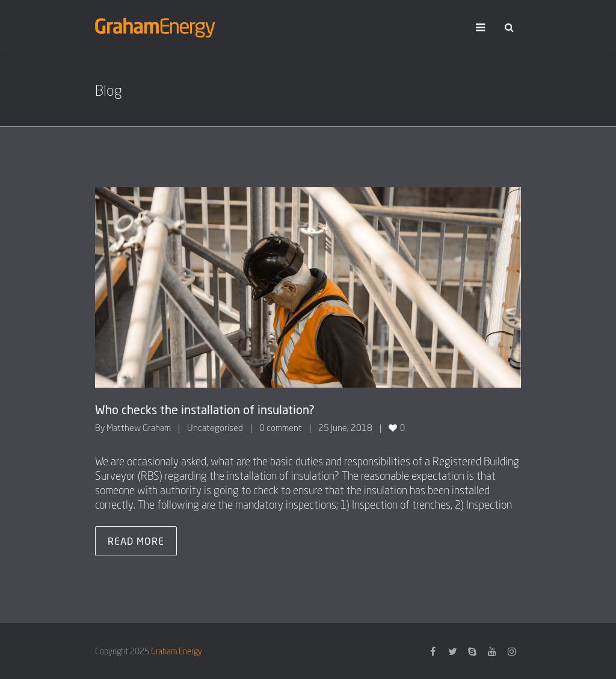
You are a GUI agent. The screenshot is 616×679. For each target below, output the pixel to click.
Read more (136, 541)
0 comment (281, 427)
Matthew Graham (139, 427)
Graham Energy (177, 651)
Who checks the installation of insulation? (205, 409)
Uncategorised (215, 427)
